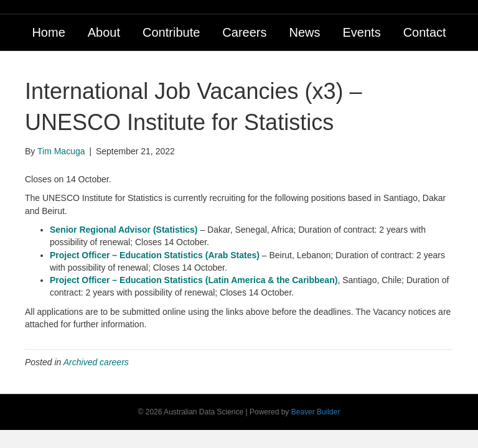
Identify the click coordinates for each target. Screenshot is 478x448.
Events (361, 32)
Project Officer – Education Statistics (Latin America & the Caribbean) (194, 280)
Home (48, 32)
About (104, 32)
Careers (244, 32)
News (304, 32)
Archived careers (96, 362)
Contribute (171, 32)
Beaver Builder (316, 412)
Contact (425, 32)
